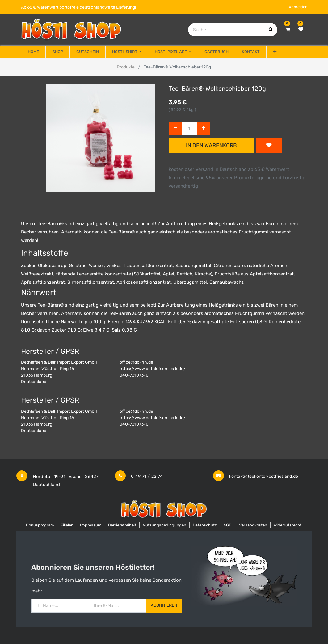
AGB (227, 525)
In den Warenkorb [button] (211, 145)
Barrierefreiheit (122, 525)
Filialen (67, 525)
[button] (275, 52)
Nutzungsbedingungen (164, 525)
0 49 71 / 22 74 (147, 476)
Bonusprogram (40, 525)
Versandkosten (253, 525)
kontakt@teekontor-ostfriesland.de (264, 476)
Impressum (91, 525)
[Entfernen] (175, 129)
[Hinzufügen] (203, 129)
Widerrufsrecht (288, 525)
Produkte (126, 67)
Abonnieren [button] (164, 605)
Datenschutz (205, 525)
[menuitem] (33, 52)
